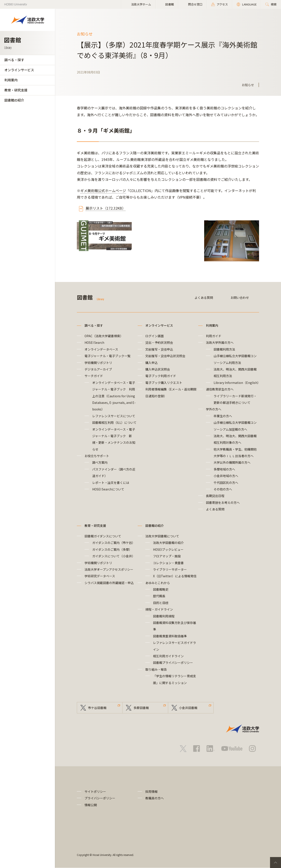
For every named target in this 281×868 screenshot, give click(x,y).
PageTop (276, 863)
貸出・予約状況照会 (159, 342)
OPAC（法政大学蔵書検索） (104, 336)
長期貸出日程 (215, 496)
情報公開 (91, 805)
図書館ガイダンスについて (103, 536)
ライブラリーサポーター (170, 569)
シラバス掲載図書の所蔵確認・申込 (109, 583)
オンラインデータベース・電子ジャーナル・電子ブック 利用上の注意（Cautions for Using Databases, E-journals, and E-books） (114, 396)
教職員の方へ (155, 798)
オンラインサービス (19, 70)
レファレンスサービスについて (114, 416)
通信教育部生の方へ (220, 389)
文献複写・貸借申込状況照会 (165, 356)
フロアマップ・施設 (167, 556)
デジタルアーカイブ (98, 369)
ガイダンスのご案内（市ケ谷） (114, 543)
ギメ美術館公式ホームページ (103, 191)
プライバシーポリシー (100, 798)
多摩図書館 (141, 708)
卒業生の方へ (223, 416)
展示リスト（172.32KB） (106, 208)
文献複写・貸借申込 (159, 349)
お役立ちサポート (97, 456)
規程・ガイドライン (159, 609)
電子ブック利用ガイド (161, 376)
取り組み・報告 (156, 669)
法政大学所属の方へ (220, 342)
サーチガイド (94, 376)
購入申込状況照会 (158, 369)
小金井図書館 (188, 708)
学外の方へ (214, 409)
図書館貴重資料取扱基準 (170, 636)
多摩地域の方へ (224, 469)
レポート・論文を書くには (111, 483)
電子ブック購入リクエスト (164, 383)
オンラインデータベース (101, 349)
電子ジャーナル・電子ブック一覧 (107, 356)
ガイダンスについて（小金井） (114, 556)
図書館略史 (161, 589)
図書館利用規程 (164, 616)
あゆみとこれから (158, 583)
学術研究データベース (100, 576)
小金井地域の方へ (226, 476)
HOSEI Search (94, 342)
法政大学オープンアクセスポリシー (109, 569)
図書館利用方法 (224, 349)
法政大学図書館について (162, 536)
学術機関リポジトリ (98, 363)
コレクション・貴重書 (168, 563)
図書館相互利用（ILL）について (114, 422)
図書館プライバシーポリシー (173, 663)
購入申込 (151, 363)
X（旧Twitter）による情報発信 (175, 576)
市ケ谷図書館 (97, 708)
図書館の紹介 (14, 100)
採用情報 (151, 791)
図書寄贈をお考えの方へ (223, 503)
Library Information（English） (237, 383)
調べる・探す (14, 60)
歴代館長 (159, 596)
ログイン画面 (155, 336)
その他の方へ (223, 489)
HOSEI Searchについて (108, 489)
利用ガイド (214, 336)
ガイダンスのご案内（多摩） (112, 549)
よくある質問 (204, 298)
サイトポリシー (95, 791)
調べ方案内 (100, 462)
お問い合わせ (240, 298)
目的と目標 (161, 603)
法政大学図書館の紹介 (168, 543)
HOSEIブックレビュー (168, 549)
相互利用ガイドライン (168, 656)
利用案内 (11, 80)
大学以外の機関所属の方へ (232, 462)
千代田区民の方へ (226, 483)
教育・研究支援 (16, 90)
